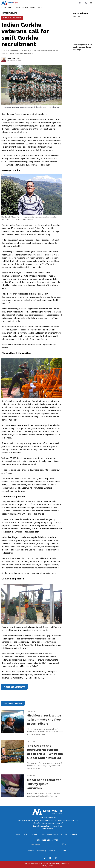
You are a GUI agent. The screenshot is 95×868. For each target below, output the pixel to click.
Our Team (62, 851)
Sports (33, 7)
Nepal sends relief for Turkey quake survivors (44, 784)
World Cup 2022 (53, 834)
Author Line (52, 851)
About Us (31, 851)
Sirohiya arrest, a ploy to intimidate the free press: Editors (44, 719)
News (10, 7)
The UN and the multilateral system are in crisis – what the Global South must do (45, 752)
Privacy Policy (41, 851)
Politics (17, 7)
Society (25, 7)
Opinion (64, 834)
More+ (40, 7)
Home (4, 7)
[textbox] (32, 397)
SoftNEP (50, 866)
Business (73, 834)
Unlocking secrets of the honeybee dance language (82, 47)
